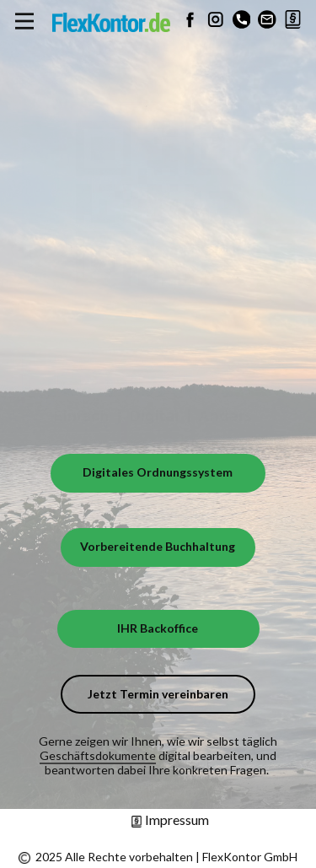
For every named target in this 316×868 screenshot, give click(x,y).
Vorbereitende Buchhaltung (158, 546)
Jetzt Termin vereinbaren (158, 694)
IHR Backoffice (158, 628)
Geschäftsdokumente (98, 755)
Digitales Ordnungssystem (158, 472)
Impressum (170, 819)
